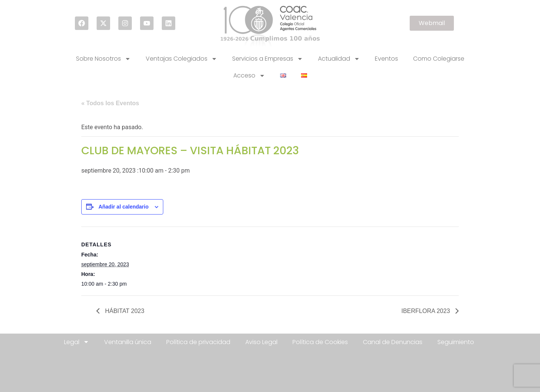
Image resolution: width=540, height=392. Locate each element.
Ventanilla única (128, 342)
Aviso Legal (261, 342)
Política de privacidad (198, 342)
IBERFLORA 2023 (427, 311)
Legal (77, 342)
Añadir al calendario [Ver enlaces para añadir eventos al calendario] (124, 207)
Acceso (249, 76)
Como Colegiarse (439, 59)
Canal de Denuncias (393, 342)
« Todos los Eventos (110, 103)
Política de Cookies (320, 342)
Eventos (386, 59)
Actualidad (339, 59)
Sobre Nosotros (103, 59)
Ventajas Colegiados (181, 59)
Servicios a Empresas (268, 59)
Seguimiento (456, 342)
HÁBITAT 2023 (124, 311)
